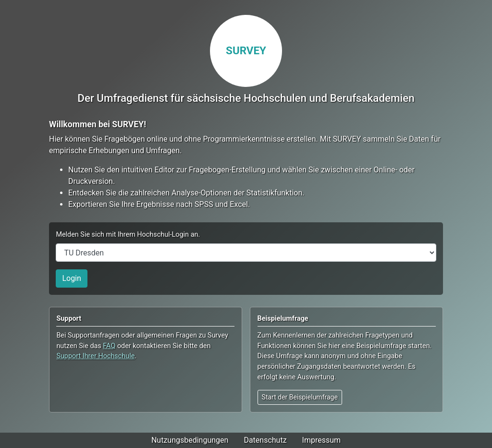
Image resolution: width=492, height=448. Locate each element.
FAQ (109, 346)
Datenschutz (265, 440)
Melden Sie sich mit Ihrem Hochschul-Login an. (128, 235)
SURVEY (246, 50)
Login (71, 278)
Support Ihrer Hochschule (95, 356)
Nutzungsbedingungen (190, 440)
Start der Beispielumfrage (300, 397)
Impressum (322, 440)
